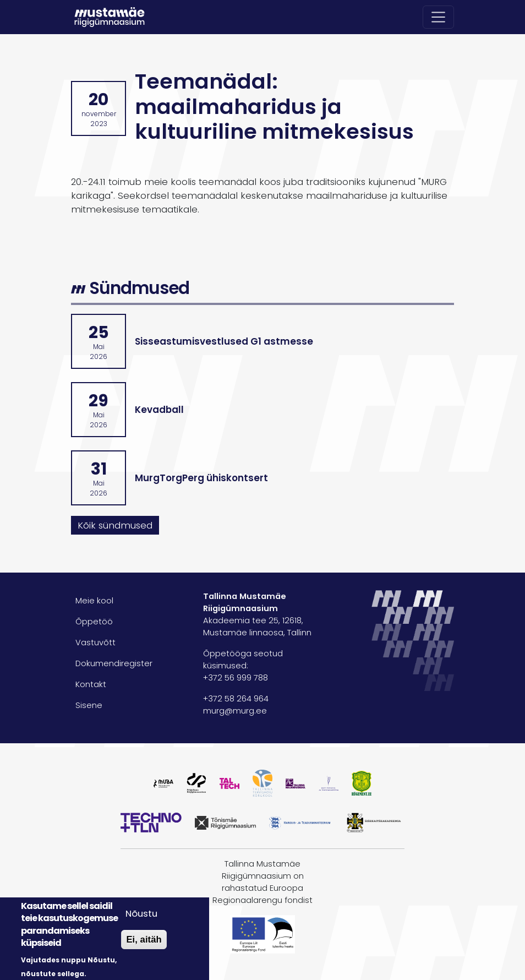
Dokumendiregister (114, 663)
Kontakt (91, 684)
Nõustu (141, 913)
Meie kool (94, 601)
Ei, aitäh (144, 940)
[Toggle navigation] (439, 17)
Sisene (89, 705)
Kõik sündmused (115, 525)
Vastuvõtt (95, 643)
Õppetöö (94, 622)
